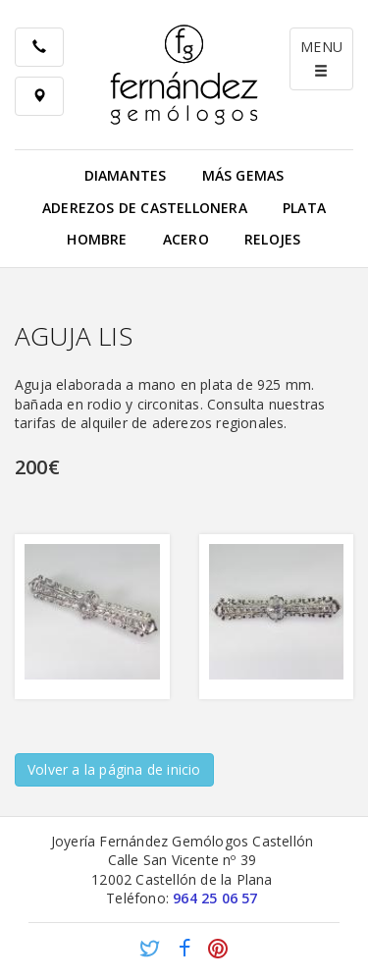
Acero (186, 239)
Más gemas (243, 175)
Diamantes (126, 175)
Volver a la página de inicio (114, 769)
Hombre (97, 239)
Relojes (272, 239)
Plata (304, 208)
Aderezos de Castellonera (145, 208)
